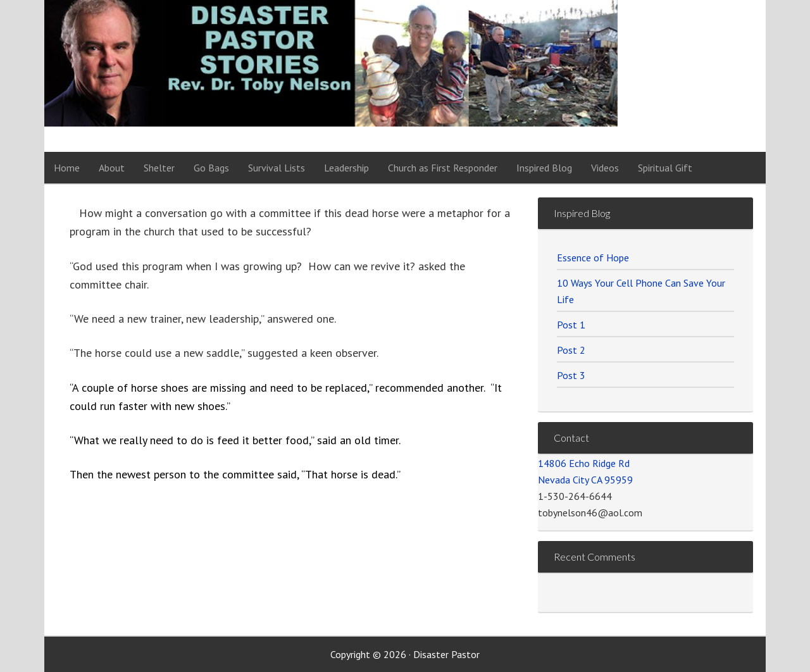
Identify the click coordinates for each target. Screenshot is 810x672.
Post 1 (571, 325)
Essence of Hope (593, 258)
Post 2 (571, 350)
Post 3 (571, 375)
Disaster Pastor (171, 76)
